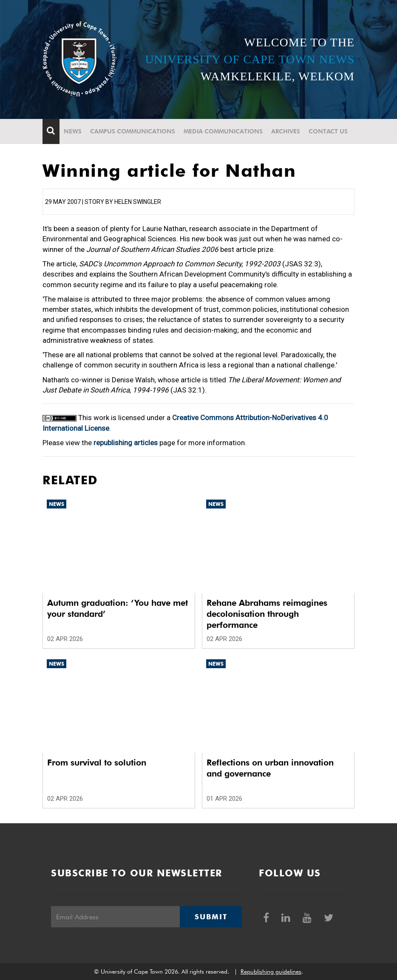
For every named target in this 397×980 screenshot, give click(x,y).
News (73, 131)
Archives (286, 131)
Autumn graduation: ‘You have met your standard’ (118, 608)
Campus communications (133, 131)
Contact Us (328, 131)
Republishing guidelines (271, 972)
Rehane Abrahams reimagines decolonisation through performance (267, 614)
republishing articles (126, 443)
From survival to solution (97, 763)
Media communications (223, 131)
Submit (211, 917)
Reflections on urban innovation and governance (270, 768)
